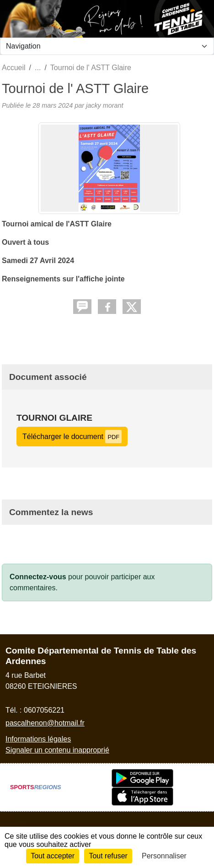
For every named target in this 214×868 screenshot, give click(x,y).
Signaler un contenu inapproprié (57, 750)
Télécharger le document (72, 437)
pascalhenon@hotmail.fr (45, 723)
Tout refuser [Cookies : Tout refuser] (108, 856)
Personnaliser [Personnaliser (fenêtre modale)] (164, 856)
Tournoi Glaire (54, 418)
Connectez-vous (38, 577)
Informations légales (38, 739)
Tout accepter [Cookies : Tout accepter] (53, 856)
